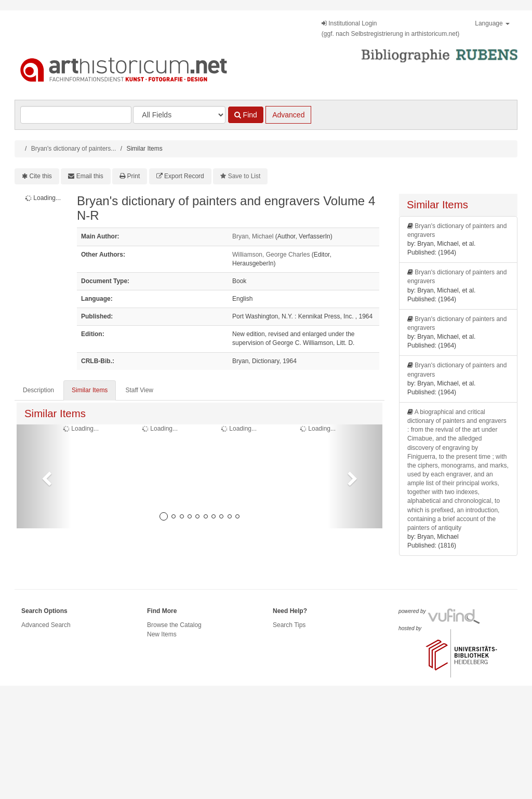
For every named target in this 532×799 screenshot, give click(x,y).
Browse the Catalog (174, 625)
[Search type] (179, 115)
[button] (44, 476)
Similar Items (90, 390)
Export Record (184, 176)
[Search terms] (76, 115)
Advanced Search (46, 625)
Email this (90, 176)
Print (134, 176)
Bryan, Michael (253, 236)
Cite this (41, 176)
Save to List (244, 176)
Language (492, 23)
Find (246, 115)
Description (38, 390)
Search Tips (289, 625)
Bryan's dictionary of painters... (74, 149)
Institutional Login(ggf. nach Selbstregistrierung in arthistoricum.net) (390, 29)
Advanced (288, 115)
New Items (162, 634)
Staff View (139, 390)
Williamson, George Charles (271, 255)
